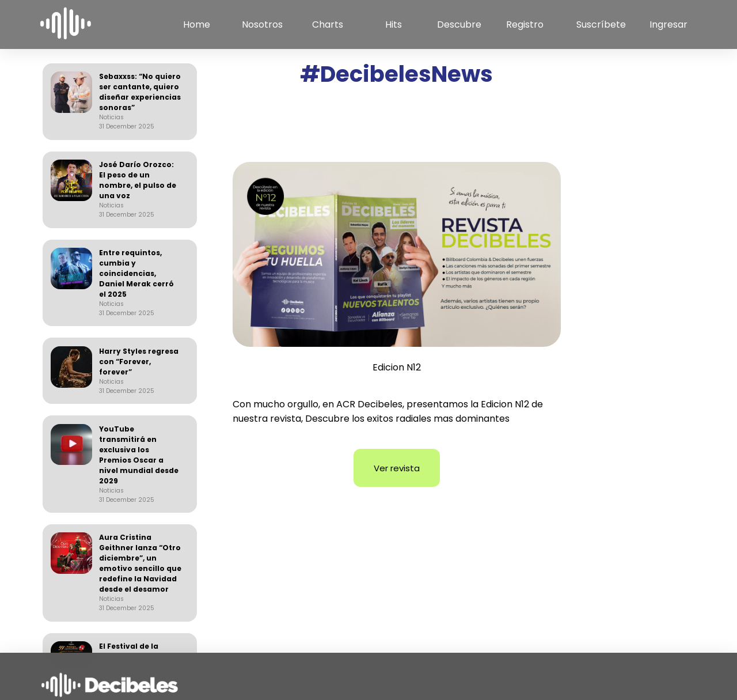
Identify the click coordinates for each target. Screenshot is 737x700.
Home (197, 24)
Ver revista (397, 468)
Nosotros (262, 24)
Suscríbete (601, 24)
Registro (525, 24)
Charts (328, 24)
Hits (394, 24)
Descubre (459, 24)
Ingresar (668, 24)
